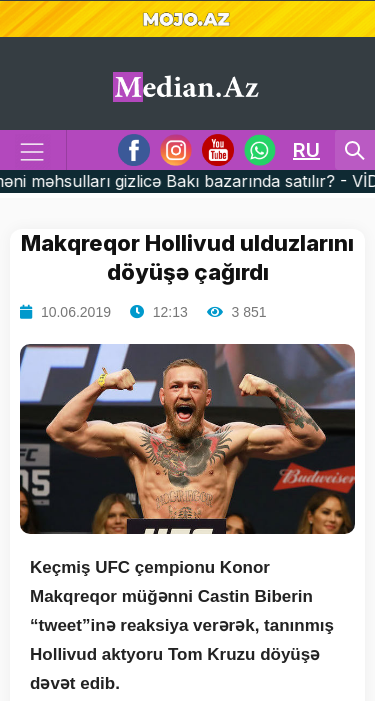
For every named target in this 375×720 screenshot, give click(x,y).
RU (306, 150)
